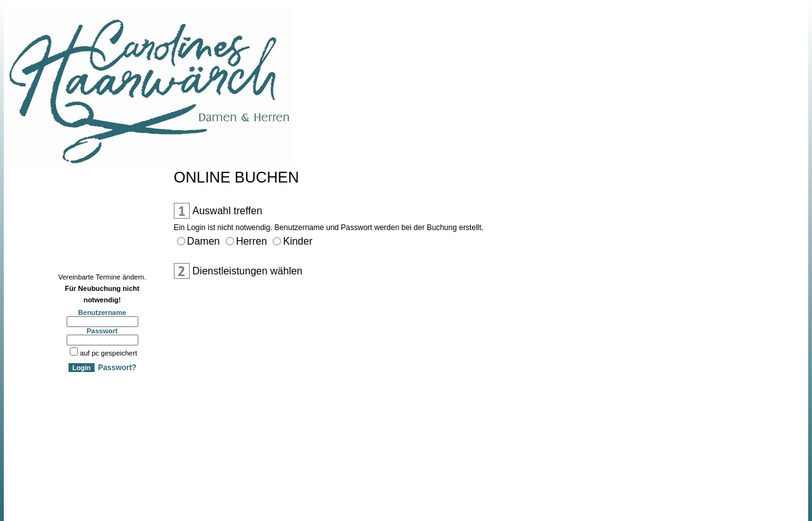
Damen (204, 241)
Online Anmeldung (44, 186)
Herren (252, 241)
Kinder (298, 241)
